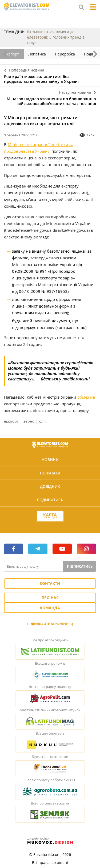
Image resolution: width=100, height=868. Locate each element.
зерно (29, 421)
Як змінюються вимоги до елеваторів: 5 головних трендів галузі (56, 37)
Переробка (65, 54)
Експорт (12, 54)
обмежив (86, 397)
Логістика (37, 54)
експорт (11, 421)
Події (89, 54)
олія (43, 421)
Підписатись (80, 566)
